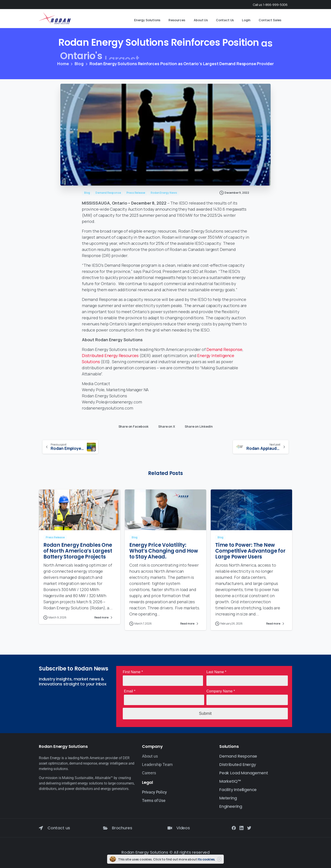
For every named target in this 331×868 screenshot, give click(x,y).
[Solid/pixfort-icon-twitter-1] (249, 828)
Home (63, 64)
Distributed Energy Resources (110, 355)
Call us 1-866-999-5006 (270, 5)
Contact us (59, 828)
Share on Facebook (132, 426)
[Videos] (170, 828)
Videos (183, 828)
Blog (79, 64)
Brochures (122, 828)
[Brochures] (105, 828)
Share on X (165, 426)
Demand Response (224, 349)
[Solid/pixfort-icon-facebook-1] (234, 828)
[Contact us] (41, 828)
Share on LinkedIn (197, 426)
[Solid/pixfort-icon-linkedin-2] (241, 828)
